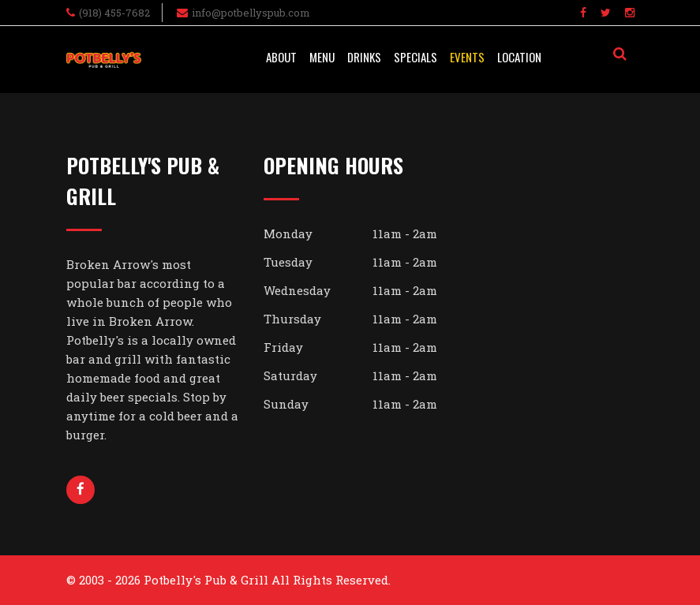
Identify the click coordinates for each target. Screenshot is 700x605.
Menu (322, 57)
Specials (416, 57)
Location (519, 57)
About (281, 57)
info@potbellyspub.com (251, 13)
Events (467, 57)
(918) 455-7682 (114, 13)
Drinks (364, 57)
